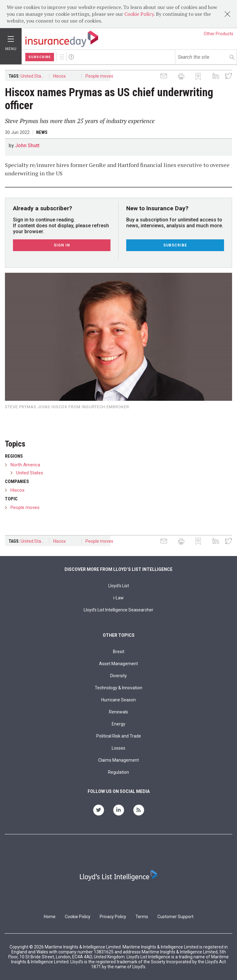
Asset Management (118, 664)
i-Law (118, 598)
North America (25, 465)
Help (71, 57)
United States (34, 76)
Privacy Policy (113, 917)
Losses (118, 748)
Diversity (118, 676)
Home (50, 917)
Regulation (118, 772)
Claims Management (118, 760)
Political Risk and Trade (119, 736)
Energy (118, 724)
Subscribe (40, 57)
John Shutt (27, 146)
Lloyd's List (119, 586)
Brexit (119, 652)
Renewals (118, 712)
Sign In (61, 57)
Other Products (218, 34)
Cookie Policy (139, 14)
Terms (142, 917)
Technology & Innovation (118, 688)
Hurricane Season (118, 700)
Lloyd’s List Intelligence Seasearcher (118, 610)
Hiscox (59, 76)
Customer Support (175, 917)
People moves (99, 76)
